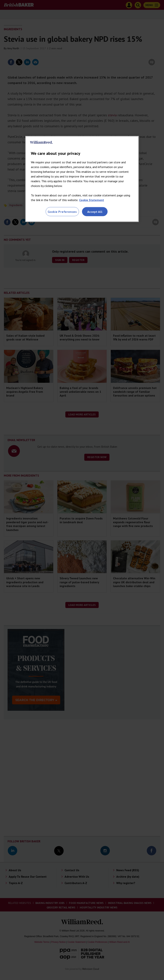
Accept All (95, 211)
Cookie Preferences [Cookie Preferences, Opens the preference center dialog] (62, 211)
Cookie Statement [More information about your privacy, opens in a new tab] (92, 200)
